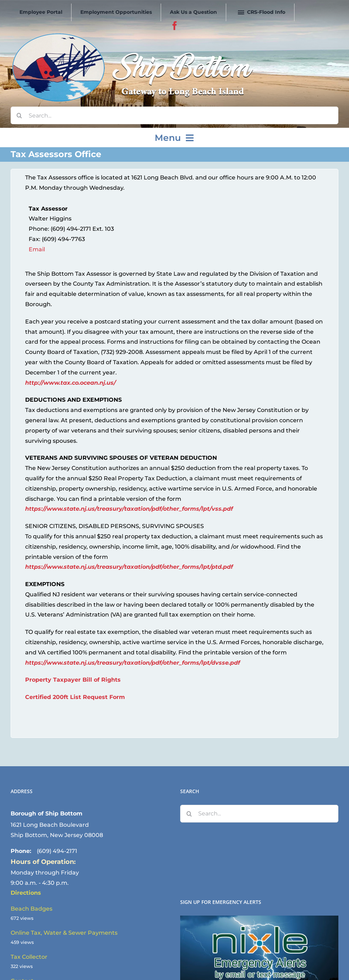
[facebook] (175, 26)
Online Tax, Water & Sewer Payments (64, 933)
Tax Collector (29, 957)
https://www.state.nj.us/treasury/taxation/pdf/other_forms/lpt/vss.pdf (129, 509)
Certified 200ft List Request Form (75, 697)
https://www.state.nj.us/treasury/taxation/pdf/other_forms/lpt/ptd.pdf (129, 567)
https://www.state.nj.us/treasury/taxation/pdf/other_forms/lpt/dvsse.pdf (133, 663)
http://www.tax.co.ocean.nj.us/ (70, 383)
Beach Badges (32, 909)
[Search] (19, 115)
